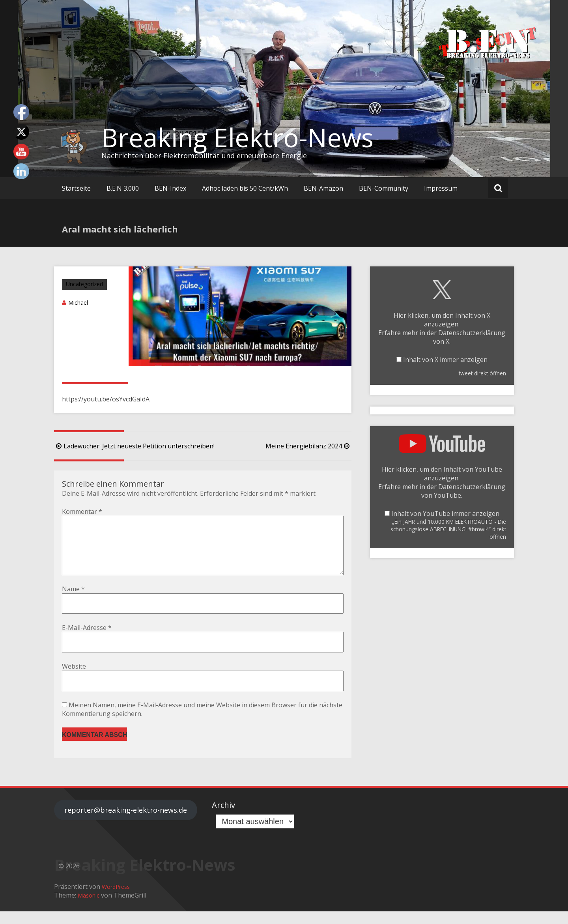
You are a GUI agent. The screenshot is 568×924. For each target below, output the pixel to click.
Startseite (76, 188)
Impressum (441, 188)
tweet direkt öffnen (482, 373)
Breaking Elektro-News (237, 137)
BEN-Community (384, 188)
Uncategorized (84, 284)
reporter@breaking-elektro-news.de (126, 823)
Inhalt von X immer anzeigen (445, 360)
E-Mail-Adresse (87, 640)
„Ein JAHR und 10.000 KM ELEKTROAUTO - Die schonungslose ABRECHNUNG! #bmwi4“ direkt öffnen (448, 529)
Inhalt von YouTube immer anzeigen (445, 514)
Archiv (223, 818)
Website (74, 679)
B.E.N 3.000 (123, 188)
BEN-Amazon (323, 188)
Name (73, 602)
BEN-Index (170, 188)
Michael (78, 303)
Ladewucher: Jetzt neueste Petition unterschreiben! (134, 446)
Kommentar (82, 512)
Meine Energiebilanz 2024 (308, 446)
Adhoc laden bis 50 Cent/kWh (245, 188)
